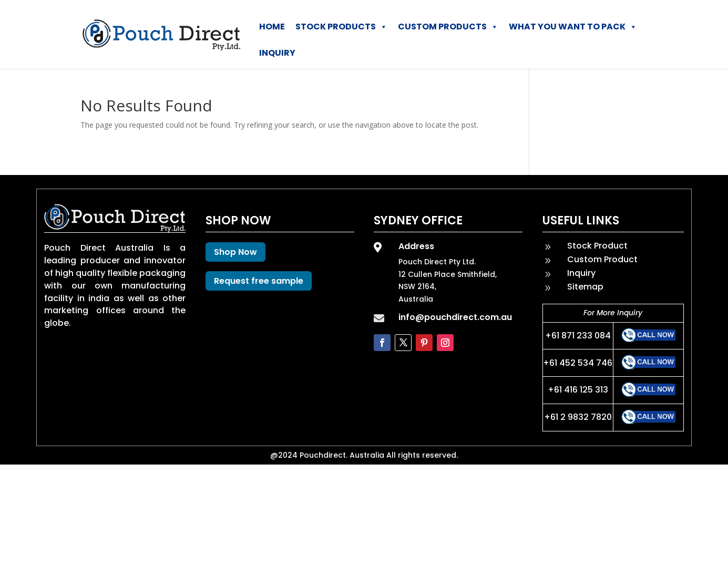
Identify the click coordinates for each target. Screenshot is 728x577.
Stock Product (597, 246)
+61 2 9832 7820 (578, 417)
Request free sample (259, 281)
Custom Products (448, 27)
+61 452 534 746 (578, 363)
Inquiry (277, 53)
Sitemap (585, 287)
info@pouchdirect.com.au (455, 317)
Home (272, 27)
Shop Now (235, 252)
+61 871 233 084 (578, 336)
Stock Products (341, 27)
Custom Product (602, 259)
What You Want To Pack (573, 27)
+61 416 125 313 (578, 390)
